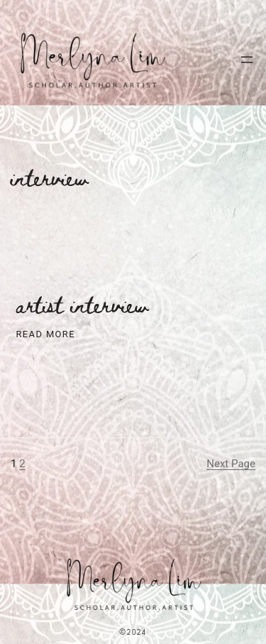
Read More (46, 335)
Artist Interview (82, 305)
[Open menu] (247, 60)
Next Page (231, 464)
